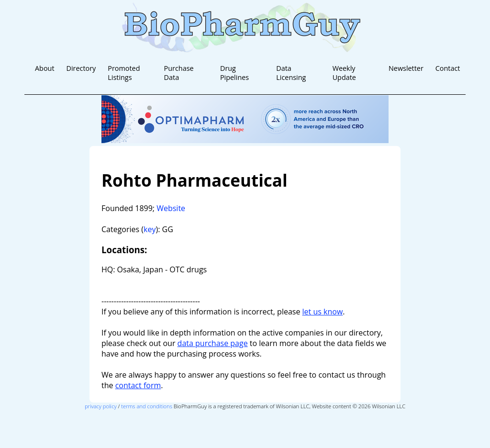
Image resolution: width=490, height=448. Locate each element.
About (45, 68)
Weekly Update (344, 73)
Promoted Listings (124, 73)
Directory (81, 68)
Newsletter (406, 68)
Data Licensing (291, 73)
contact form (138, 385)
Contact (448, 68)
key (150, 229)
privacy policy (101, 406)
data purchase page (213, 343)
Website (171, 208)
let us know (323, 312)
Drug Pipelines (234, 73)
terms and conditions (147, 406)
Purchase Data (179, 73)
